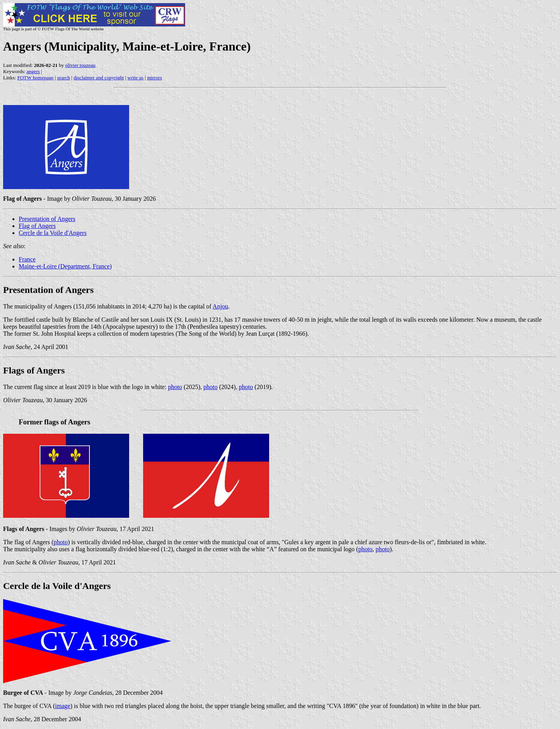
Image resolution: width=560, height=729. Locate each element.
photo (175, 387)
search (64, 78)
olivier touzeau (80, 65)
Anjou (220, 306)
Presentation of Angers (47, 219)
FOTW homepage (35, 78)
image (63, 706)
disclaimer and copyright (99, 78)
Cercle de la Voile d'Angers (53, 233)
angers (33, 71)
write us (136, 78)
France (27, 259)
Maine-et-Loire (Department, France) (65, 266)
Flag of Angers (37, 226)
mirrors (154, 78)
